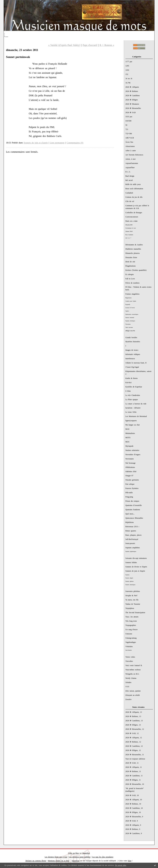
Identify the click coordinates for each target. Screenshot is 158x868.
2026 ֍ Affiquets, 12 (134, 738)
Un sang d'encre (132, 630)
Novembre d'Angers (133, 455)
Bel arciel (129, 180)
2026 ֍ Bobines (132, 91)
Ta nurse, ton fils (132, 600)
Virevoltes (129, 661)
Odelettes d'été (131, 472)
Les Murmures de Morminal (136, 416)
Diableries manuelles (133, 249)
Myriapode (129, 446)
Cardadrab (129, 193)
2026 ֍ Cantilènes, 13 (134, 721)
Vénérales (129, 646)
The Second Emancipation (135, 613)
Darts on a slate (132, 221)
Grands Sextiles (131, 337)
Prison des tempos (132, 501)
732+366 (129, 134)
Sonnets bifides (131, 562)
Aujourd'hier (130, 168)
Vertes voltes (130, 657)
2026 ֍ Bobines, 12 (133, 742)
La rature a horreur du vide (136, 404)
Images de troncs (132, 350)
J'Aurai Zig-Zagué (132, 367)
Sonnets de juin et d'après (135, 571)
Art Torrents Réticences (134, 155)
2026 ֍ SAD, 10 (132, 795)
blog (130, 861)
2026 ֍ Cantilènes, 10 (134, 808)
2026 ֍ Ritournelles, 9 (134, 817)
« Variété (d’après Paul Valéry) (64, 45)
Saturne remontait (130, 318)
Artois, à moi (131, 159)
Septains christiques (130, 321)
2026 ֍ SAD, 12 (132, 733)
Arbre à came (131, 151)
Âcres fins (129, 142)
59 (126, 125)
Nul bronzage (131, 463)
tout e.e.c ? (128, 238)
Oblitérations (130, 467)
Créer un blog (73, 853)
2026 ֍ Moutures (132, 104)
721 (127, 129)
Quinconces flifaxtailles (134, 518)
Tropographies (131, 625)
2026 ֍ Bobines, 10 (133, 804)
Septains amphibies (133, 548)
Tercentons (128, 324)
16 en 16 (129, 79)
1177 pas (129, 62)
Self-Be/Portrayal (132, 539)
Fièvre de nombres (133, 283)
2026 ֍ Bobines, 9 (133, 829)
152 (127, 74)
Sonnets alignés (129, 578)
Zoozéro (129, 699)
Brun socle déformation (134, 189)
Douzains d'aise (131, 257)
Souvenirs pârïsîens (133, 591)
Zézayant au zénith (133, 695)
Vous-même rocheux (133, 670)
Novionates (130, 459)
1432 (127, 70)
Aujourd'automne (132, 163)
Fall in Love (130, 279)
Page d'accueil (90, 45)
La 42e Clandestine (133, 395)
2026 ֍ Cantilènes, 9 (134, 833)
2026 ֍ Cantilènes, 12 (134, 746)
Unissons (129, 634)
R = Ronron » (107, 45)
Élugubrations (131, 266)
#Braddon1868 (129, 225)
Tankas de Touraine (133, 604)
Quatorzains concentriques (132, 314)
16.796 (128, 83)
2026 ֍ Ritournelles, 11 (135, 755)
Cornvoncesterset (132, 217)
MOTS (128, 438)
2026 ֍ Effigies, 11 (133, 780)
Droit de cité (130, 262)
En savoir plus (121, 865)
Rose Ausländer (129, 235)
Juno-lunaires (129, 650)
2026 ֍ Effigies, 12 (133, 750)
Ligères (127, 311)
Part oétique (130, 484)
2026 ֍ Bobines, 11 (133, 771)
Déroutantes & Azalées (134, 245)
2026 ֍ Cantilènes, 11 (134, 776)
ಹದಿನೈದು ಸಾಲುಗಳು (130, 331)
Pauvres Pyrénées (132, 488)
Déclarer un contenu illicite (36, 861)
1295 (127, 66)
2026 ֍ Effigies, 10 (133, 812)
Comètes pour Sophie (131, 301)
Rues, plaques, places (134, 535)
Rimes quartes (131, 531)
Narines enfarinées (132, 450)
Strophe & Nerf (131, 596)
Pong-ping (129, 497)
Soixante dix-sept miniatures (136, 558)
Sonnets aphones (130, 581)
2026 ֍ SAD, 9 (132, 821)
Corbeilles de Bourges (134, 213)
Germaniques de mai (131, 228)
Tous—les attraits (132, 617)
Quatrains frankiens (133, 510)
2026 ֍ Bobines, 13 (133, 716)
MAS (127, 429)
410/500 (128, 121)
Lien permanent (57, 143)
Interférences (130, 359)
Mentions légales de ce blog (59, 861)
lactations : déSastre (133, 408)
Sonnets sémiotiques (130, 585)
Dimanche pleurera (133, 253)
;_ (6, 34)
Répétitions (130, 522)
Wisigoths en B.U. (132, 674)
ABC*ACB (130, 138)
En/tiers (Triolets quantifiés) (136, 270)
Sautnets (127, 575)
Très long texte (131, 621)
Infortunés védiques (133, 354)
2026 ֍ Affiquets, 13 (134, 712)
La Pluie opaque (132, 400)
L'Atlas (128, 391)
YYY (127, 687)
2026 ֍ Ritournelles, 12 (135, 729)
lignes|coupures (131, 421)
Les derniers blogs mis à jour (56, 857)
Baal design (130, 176)
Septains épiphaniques (131, 552)
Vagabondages (131, 642)
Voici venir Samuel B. (134, 665)
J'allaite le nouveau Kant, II (136, 363)
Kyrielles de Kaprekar (134, 387)
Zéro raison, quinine (133, 691)
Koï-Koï (129, 383)
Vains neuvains (129, 327)
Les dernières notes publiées (80, 857)
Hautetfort (86, 853)
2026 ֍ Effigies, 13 (133, 725)
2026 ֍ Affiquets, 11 (134, 767)
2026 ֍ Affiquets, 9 (133, 825)
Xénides (128, 682)
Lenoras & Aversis (130, 308)
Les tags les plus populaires (103, 857)
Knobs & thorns (132, 378)
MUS (127, 442)
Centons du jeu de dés (134, 197)
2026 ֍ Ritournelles (133, 108)
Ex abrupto (130, 274)
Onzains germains (132, 480)
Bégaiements (129, 298)
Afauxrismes (130, 146)
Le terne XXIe (131, 412)
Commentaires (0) (75, 143)
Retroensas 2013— (133, 527)
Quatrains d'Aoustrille (134, 505)
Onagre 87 (129, 476)
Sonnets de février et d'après (136, 567)
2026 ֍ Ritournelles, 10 (135, 784)
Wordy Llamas (131, 678)
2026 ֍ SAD (131, 112)
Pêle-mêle (129, 493)
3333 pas (129, 117)
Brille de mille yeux (133, 184)
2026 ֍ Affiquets (132, 87)
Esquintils (128, 305)
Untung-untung (131, 638)
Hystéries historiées (133, 342)
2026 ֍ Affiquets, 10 (134, 800)
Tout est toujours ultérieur (135, 759)
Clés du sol (130, 201)
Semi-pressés (130, 543)
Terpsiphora (130, 608)
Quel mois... (130, 514)
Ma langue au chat (133, 425)
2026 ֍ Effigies (132, 100)
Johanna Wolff (129, 231)
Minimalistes (130, 433)
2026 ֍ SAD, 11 (132, 763)
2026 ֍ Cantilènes (133, 96)
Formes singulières (132, 294)
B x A (128, 172)
